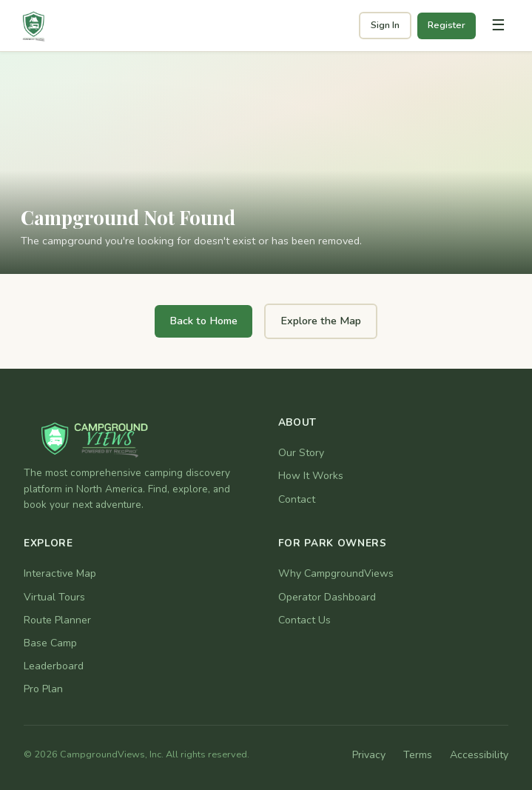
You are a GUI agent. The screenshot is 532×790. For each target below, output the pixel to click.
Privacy (369, 755)
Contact (297, 499)
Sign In (385, 25)
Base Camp (50, 643)
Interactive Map (60, 573)
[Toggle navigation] (498, 26)
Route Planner (57, 620)
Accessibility (479, 755)
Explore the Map (321, 321)
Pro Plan (43, 689)
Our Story (301, 453)
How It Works (311, 476)
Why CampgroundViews (336, 573)
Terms (418, 755)
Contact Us (304, 620)
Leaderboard (54, 666)
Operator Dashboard (327, 597)
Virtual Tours (54, 597)
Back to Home (203, 321)
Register (447, 25)
